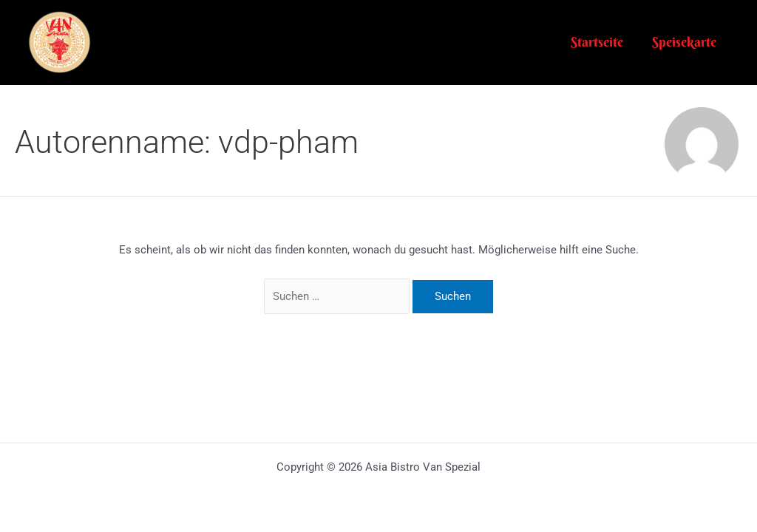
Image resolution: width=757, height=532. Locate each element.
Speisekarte (686, 42)
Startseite (601, 42)
